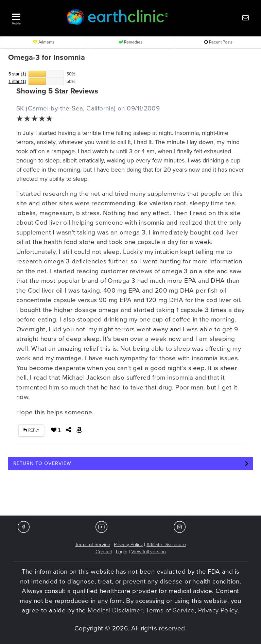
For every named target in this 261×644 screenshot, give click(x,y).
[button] (32, 17)
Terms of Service (93, 545)
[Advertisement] (130, 495)
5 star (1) (17, 74)
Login (122, 552)
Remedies (130, 42)
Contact (104, 552)
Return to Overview (42, 463)
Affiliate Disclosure (166, 545)
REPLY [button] (31, 430)
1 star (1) (17, 81)
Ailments (44, 42)
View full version (149, 552)
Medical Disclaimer (115, 610)
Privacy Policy (128, 545)
